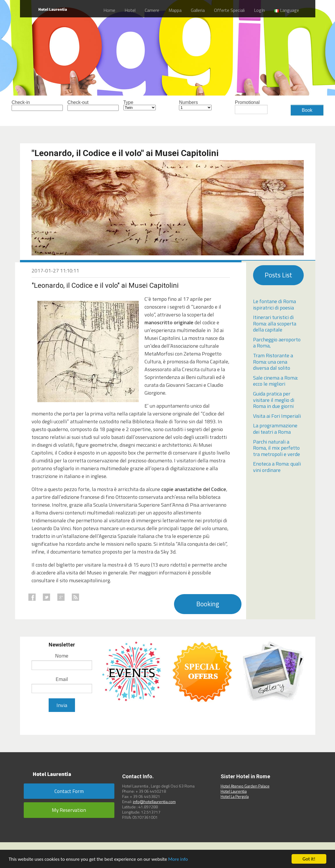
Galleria (198, 10)
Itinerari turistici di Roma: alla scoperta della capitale (275, 323)
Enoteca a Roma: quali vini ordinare (277, 467)
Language (287, 10)
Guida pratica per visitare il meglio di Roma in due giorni (274, 400)
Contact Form (69, 791)
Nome (62, 656)
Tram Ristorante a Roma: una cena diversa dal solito (273, 362)
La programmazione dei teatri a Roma (275, 429)
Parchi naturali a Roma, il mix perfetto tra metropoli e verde (277, 448)
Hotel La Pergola (235, 796)
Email (62, 679)
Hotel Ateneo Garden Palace (245, 786)
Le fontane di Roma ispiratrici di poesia (274, 304)
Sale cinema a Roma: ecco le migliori (275, 381)
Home (109, 10)
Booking (208, 604)
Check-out (84, 106)
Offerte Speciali (229, 10)
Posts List (278, 275)
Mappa (175, 10)
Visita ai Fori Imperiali (277, 416)
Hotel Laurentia (234, 791)
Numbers (195, 105)
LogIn (259, 10)
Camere (152, 10)
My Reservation (69, 810)
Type (140, 105)
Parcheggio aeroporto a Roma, (277, 343)
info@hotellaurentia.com (154, 802)
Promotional (251, 107)
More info (178, 859)
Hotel (130, 10)
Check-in (28, 106)
